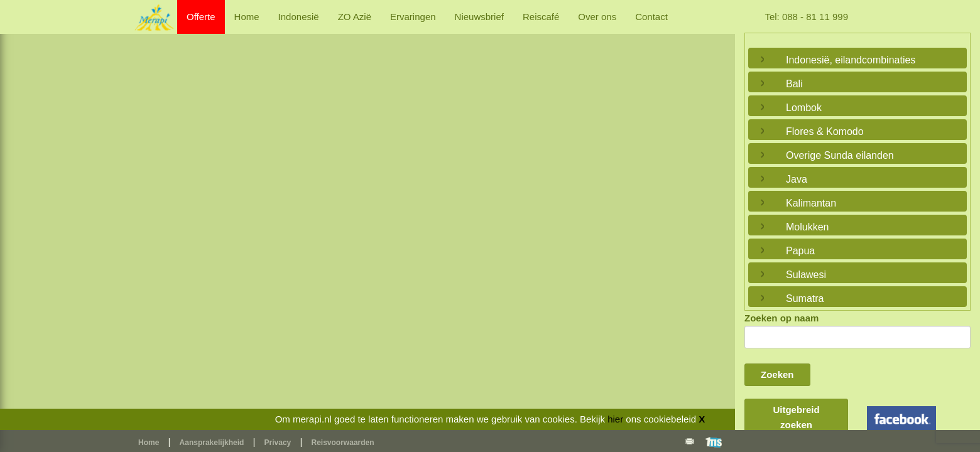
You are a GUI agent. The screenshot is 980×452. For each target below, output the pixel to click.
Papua (800, 251)
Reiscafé (541, 17)
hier (615, 419)
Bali (794, 84)
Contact (651, 17)
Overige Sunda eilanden (840, 155)
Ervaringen (413, 17)
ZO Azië (355, 17)
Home (247, 17)
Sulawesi (806, 275)
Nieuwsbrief (479, 17)
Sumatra (805, 299)
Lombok (804, 108)
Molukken (807, 227)
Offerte (201, 17)
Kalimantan (811, 203)
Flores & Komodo (825, 132)
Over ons (597, 17)
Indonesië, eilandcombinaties (851, 60)
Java (797, 179)
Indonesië (299, 17)
